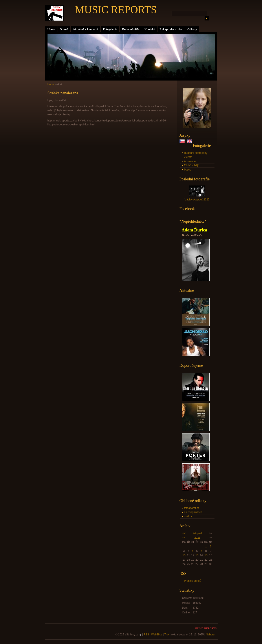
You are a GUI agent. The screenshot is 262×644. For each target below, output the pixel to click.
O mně (64, 29)
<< (184, 533)
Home (51, 29)
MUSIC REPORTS (116, 10)
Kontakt (150, 29)
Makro (188, 170)
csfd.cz (188, 516)
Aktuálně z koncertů (85, 29)
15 (206, 555)
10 (184, 555)
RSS (146, 635)
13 (197, 555)
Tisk (167, 635)
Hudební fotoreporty (196, 153)
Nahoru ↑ (211, 635)
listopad (197, 533)
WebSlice (157, 635)
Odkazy (192, 29)
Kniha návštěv (131, 29)
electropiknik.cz (193, 512)
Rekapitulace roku (171, 29)
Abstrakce (190, 161)
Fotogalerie (110, 29)
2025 (197, 538)
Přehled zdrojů (193, 581)
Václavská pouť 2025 (197, 200)
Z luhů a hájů (192, 165)
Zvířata (188, 157)
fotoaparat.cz (192, 508)
